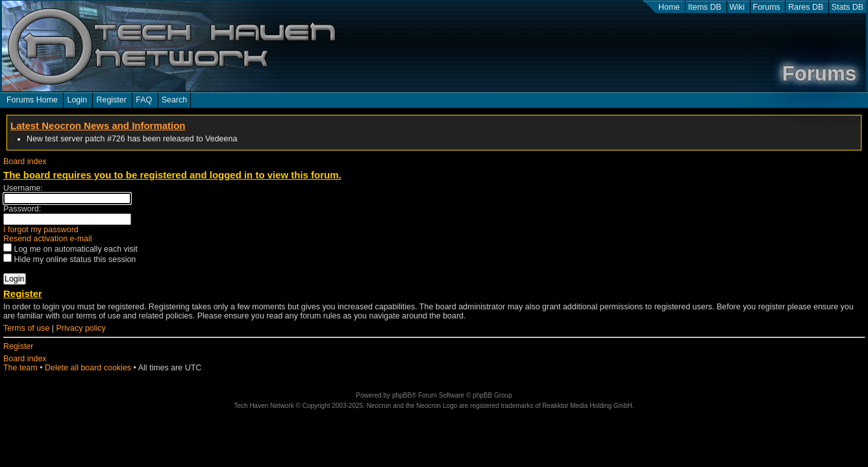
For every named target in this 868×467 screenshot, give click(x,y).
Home (669, 7)
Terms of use (26, 328)
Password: (22, 209)
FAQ (144, 100)
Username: (23, 188)
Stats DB (848, 7)
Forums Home (32, 100)
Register (111, 100)
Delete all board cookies (88, 368)
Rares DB (806, 7)
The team (20, 368)
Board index (25, 162)
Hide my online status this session (69, 259)
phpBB (402, 395)
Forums (767, 7)
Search (175, 100)
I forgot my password (41, 230)
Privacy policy (81, 328)
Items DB (705, 7)
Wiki (738, 7)
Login (77, 100)
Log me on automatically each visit (70, 249)
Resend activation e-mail (48, 239)
